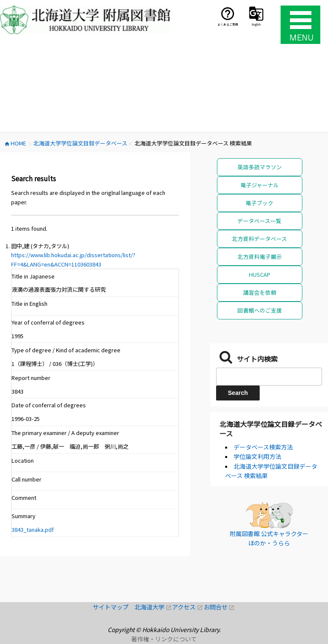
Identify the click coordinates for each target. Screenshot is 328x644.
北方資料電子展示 (260, 257)
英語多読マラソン (260, 167)
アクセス (188, 607)
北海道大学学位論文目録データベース (271, 429)
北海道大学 (153, 607)
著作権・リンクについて (164, 639)
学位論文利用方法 (258, 456)
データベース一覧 (259, 221)
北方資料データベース (259, 239)
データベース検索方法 (263, 447)
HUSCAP (260, 274)
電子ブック (259, 203)
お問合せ (219, 607)
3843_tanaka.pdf (33, 529)
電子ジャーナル (260, 185)
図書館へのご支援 (260, 310)
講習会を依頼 (260, 292)
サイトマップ (114, 607)
